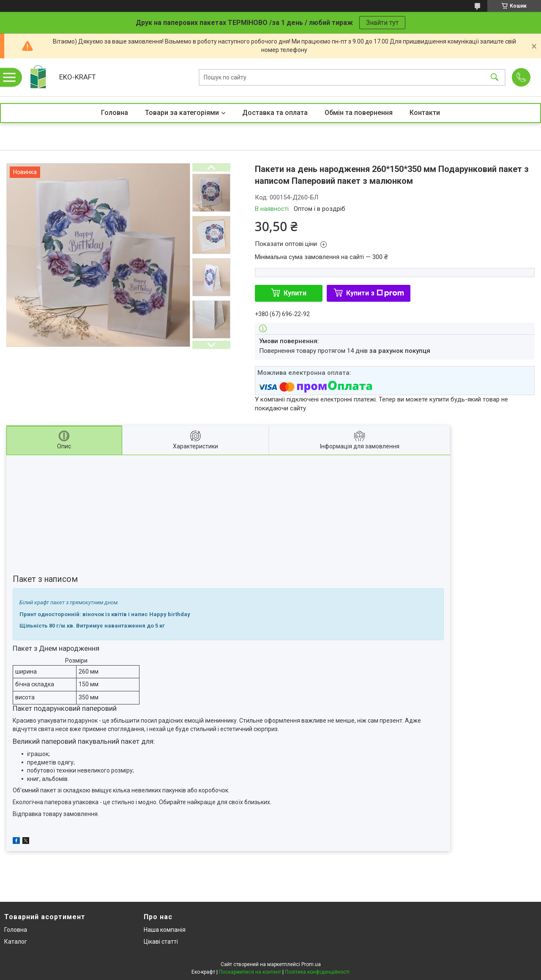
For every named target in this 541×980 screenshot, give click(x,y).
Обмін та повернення (359, 113)
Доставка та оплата (275, 113)
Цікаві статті (161, 942)
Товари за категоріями (182, 113)
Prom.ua (311, 964)
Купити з (375, 293)
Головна (115, 113)
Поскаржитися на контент (250, 972)
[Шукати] (495, 78)
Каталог (16, 942)
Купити (295, 293)
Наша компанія (165, 930)
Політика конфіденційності (317, 972)
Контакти (425, 113)
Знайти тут (382, 23)
